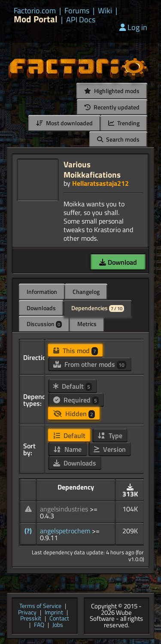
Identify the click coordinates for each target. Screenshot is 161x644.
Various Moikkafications (92, 169)
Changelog (86, 292)
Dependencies (98, 308)
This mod (76, 351)
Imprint (54, 613)
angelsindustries (65, 509)
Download (118, 262)
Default (73, 386)
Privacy (27, 613)
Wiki (105, 11)
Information (42, 292)
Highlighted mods (112, 91)
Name (67, 449)
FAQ (39, 625)
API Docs (81, 20)
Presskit (31, 619)
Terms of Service (40, 606)
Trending (124, 123)
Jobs (58, 625)
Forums (77, 11)
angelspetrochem (66, 531)
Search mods (118, 139)
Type (110, 435)
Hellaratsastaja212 (100, 183)
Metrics (87, 324)
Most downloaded (64, 123)
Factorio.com (35, 11)
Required (76, 400)
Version (110, 449)
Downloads (41, 308)
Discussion (44, 324)
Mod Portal (36, 19)
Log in (133, 27)
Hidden (74, 414)
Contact (59, 619)
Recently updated (112, 107)
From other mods (90, 364)
